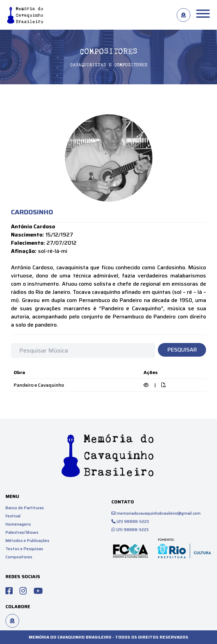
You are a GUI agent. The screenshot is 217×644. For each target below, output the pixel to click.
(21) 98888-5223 (130, 521)
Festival (13, 516)
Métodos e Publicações (27, 540)
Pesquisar (182, 350)
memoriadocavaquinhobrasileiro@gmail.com (156, 513)
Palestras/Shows (22, 532)
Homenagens (18, 524)
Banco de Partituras (25, 508)
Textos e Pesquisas (24, 549)
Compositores (19, 557)
